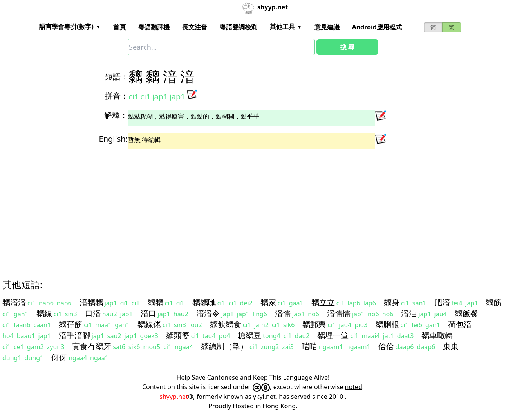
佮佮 (386, 346)
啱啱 (309, 346)
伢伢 (59, 357)
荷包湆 (460, 324)
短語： (117, 77)
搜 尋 (347, 47)
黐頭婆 (178, 335)
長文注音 (195, 27)
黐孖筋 (70, 324)
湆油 (409, 313)
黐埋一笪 (333, 335)
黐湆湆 (14, 302)
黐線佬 (149, 324)
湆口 (148, 313)
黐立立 (323, 302)
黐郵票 (314, 324)
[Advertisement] (239, 207)
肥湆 (442, 302)
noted (354, 387)
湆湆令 (208, 313)
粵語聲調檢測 (239, 27)
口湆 (93, 313)
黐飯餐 (466, 313)
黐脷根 (387, 324)
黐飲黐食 (226, 324)
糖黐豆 (249, 335)
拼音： (117, 96)
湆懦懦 (339, 313)
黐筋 (493, 302)
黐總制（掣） (224, 346)
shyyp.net (174, 397)
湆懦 (283, 313)
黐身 (392, 302)
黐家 (268, 302)
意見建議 (327, 27)
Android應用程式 (377, 27)
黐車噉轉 (437, 335)
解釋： (116, 115)
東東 (451, 346)
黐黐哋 (204, 302)
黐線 (44, 313)
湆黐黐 (91, 302)
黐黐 (155, 302)
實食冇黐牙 (92, 346)
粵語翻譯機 (154, 27)
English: (113, 139)
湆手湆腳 (74, 335)
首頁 (119, 27)
